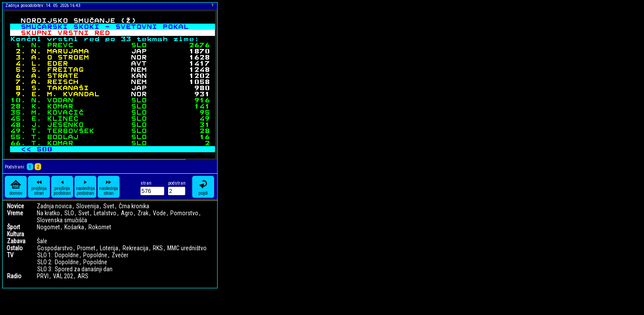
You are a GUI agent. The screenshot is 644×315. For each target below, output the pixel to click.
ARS (83, 276)
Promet (86, 248)
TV (10, 255)
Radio (14, 276)
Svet (109, 206)
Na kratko (48, 213)
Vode (159, 213)
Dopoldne (67, 255)
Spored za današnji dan (84, 269)
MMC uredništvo (187, 248)
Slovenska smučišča (62, 220)
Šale (42, 241)
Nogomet (48, 227)
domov (16, 187)
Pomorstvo (184, 213)
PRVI (43, 276)
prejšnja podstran (62, 187)
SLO (69, 213)
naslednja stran (109, 187)
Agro (127, 213)
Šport (14, 227)
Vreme (15, 213)
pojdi (203, 187)
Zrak (143, 213)
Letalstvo (105, 213)
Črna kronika (134, 206)
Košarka (74, 227)
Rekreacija (135, 248)
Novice (16, 206)
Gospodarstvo (55, 248)
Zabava (16, 241)
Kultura (16, 234)
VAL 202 (63, 276)
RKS (158, 248)
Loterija (109, 248)
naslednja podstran (86, 187)
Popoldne (95, 255)
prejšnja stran (39, 187)
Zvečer (120, 255)
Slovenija (88, 206)
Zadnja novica (54, 206)
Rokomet (100, 227)
